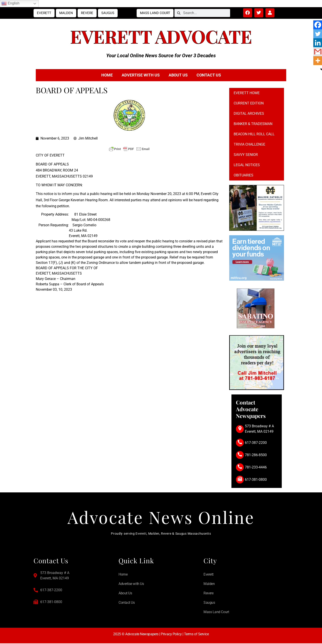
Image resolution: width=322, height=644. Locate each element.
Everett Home (247, 93)
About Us (178, 75)
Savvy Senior (246, 155)
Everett (44, 13)
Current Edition (249, 103)
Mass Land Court (155, 13)
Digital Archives (249, 113)
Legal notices (247, 165)
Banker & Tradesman (253, 124)
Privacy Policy (171, 635)
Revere (87, 13)
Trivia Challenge (249, 144)
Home (107, 75)
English (10, 4)
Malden (66, 13)
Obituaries (244, 175)
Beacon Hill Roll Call (254, 134)
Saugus (108, 13)
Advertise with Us (141, 75)
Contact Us (209, 75)
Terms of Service (196, 635)
